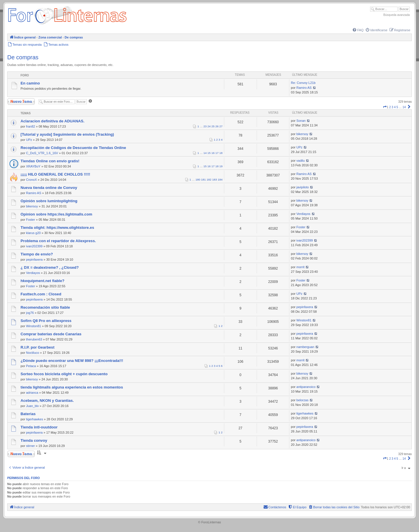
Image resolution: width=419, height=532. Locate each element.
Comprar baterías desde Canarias (51, 334)
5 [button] (397, 107)
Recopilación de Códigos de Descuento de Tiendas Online (73, 148)
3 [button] (392, 107)
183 (214, 180)
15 (209, 153)
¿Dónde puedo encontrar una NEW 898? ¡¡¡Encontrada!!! (72, 361)
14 (205, 153)
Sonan (301, 121)
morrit (300, 267)
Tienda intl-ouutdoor (39, 427)
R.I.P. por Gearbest (37, 347)
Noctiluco (33, 353)
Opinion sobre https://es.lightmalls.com (56, 214)
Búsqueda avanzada (397, 15)
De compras (23, 57)
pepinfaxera (34, 259)
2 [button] (390, 107)
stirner (31, 446)
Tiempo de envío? (37, 254)
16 (213, 153)
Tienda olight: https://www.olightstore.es (57, 228)
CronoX (31, 180)
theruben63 (34, 339)
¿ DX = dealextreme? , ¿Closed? (50, 267)
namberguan (305, 347)
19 (221, 166)
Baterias (28, 414)
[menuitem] (358, 30)
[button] (385, 107)
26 (217, 126)
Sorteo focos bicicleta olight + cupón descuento (64, 374)
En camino (30, 83)
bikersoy (302, 134)
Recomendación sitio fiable (45, 307)
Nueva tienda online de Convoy (49, 188)
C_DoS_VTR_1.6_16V (42, 153)
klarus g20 (33, 233)
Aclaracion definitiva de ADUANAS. (53, 121)
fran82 (31, 126)
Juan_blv (32, 406)
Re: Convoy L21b (303, 83)
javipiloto (303, 187)
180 (198, 180)
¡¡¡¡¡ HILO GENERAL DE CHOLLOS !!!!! (55, 174)
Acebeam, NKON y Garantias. (47, 401)
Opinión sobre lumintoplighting (49, 201)
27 (221, 126)
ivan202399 (34, 246)
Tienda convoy (34, 440)
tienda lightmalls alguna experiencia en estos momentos (72, 387)
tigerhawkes (35, 419)
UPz (29, 140)
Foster (31, 220)
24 (209, 126)
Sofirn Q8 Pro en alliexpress (46, 321)
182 (209, 180)
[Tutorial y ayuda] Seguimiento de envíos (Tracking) (67, 134)
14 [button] (404, 107)
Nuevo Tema (21, 102)
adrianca (32, 393)
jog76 (30, 313)
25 (213, 126)
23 (205, 126)
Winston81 (34, 326)
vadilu (301, 161)
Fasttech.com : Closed (41, 294)
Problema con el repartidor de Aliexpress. (58, 241)
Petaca (31, 366)
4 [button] (395, 107)
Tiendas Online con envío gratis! (50, 161)
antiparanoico (306, 387)
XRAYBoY (33, 166)
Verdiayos (303, 214)
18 (221, 153)
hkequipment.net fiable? (43, 281)
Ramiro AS (304, 88)
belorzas (302, 400)
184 (220, 180)
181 (203, 180)
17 (217, 153)
